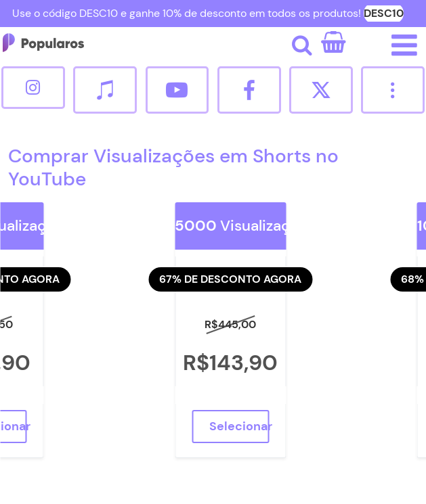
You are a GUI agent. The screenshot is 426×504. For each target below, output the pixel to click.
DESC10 (384, 13)
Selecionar (239, 426)
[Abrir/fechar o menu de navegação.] (404, 45)
